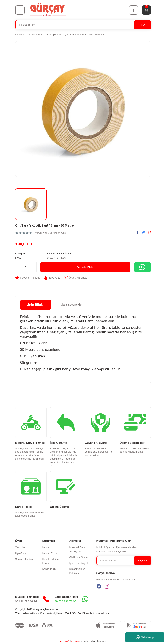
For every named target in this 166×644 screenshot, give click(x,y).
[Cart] (146, 10)
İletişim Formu (50, 553)
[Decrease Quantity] (19, 267)
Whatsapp (145, 637)
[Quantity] (26, 267)
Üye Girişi (21, 553)
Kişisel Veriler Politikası (77, 571)
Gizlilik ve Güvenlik (80, 557)
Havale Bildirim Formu (51, 561)
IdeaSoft (64, 641)
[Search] (83, 25)
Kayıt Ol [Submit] (142, 560)
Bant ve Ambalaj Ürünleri (61, 253)
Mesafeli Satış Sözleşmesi (77, 549)
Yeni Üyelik (22, 547)
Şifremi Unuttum (24, 559)
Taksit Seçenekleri (71, 305)
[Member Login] (134, 10)
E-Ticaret (76, 641)
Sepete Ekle (85, 267)
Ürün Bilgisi (36, 305)
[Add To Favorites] (28, 278)
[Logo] (47, 10)
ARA (142, 25)
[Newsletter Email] (124, 561)
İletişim (46, 547)
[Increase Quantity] (33, 267)
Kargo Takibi (49, 569)
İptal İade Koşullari (80, 563)
